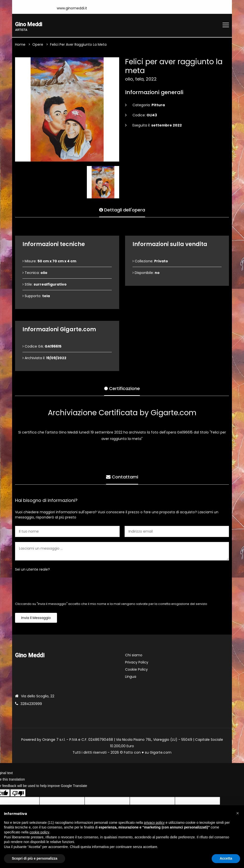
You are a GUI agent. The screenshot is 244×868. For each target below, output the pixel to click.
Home (20, 45)
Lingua (131, 677)
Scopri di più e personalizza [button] (35, 858)
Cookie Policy (136, 670)
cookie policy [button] (39, 832)
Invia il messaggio (36, 618)
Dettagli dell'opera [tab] (122, 209)
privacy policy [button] (154, 823)
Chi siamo (134, 656)
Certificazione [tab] (122, 388)
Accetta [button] (226, 858)
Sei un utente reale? (32, 570)
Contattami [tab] (122, 477)
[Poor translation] (18, 793)
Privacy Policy (137, 663)
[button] (238, 813)
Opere (38, 45)
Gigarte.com (161, 753)
